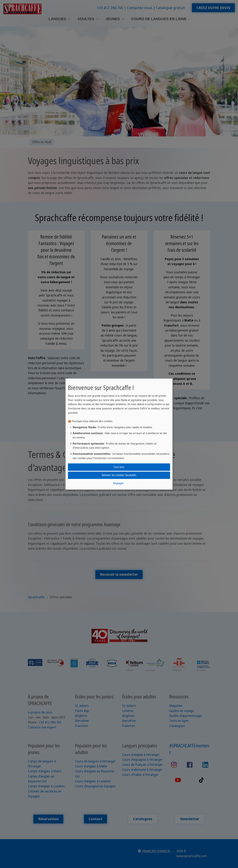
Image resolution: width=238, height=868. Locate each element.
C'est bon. (119, 467)
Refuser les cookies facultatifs (119, 475)
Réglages (118, 483)
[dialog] (119, 434)
